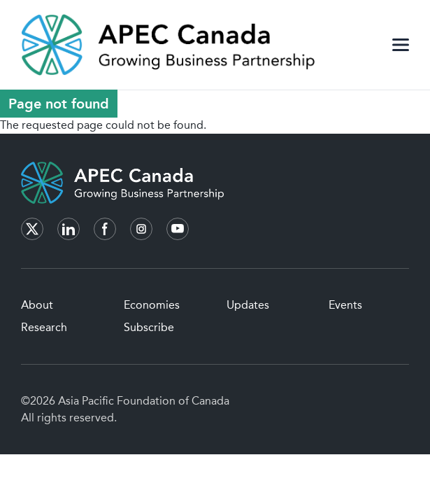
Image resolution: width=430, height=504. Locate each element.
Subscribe (149, 327)
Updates (248, 305)
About (37, 305)
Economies (152, 305)
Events (345, 305)
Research (44, 327)
